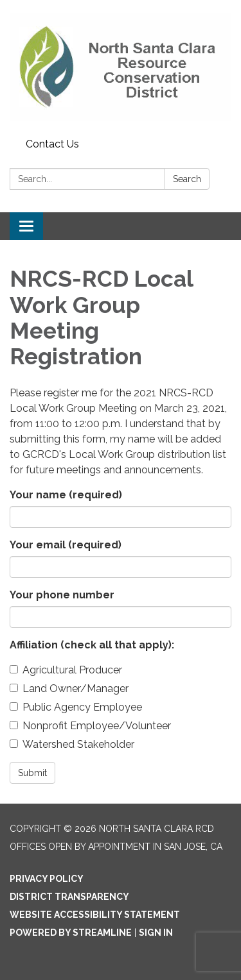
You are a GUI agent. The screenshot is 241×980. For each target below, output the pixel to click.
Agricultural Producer (66, 670)
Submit (32, 773)
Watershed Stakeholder (72, 744)
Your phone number (62, 595)
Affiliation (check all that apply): (92, 645)
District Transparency (69, 897)
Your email (66, 545)
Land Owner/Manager (69, 689)
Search (187, 179)
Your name (66, 495)
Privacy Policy (47, 879)
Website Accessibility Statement (95, 915)
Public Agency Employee (76, 707)
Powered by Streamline (71, 933)
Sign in (156, 933)
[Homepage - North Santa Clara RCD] (121, 67)
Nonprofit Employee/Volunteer (90, 726)
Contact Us (52, 144)
